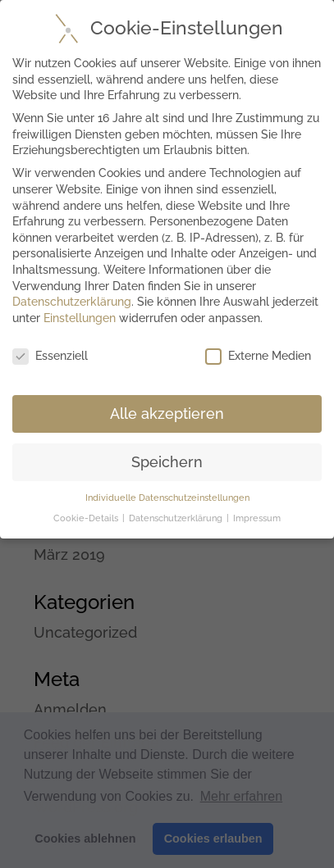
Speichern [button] (167, 461)
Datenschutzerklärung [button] (177, 518)
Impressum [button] (257, 518)
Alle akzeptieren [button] (167, 413)
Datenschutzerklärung (72, 302)
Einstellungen (80, 318)
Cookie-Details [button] (87, 518)
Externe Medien (258, 356)
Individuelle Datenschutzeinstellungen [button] (167, 498)
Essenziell (50, 356)
